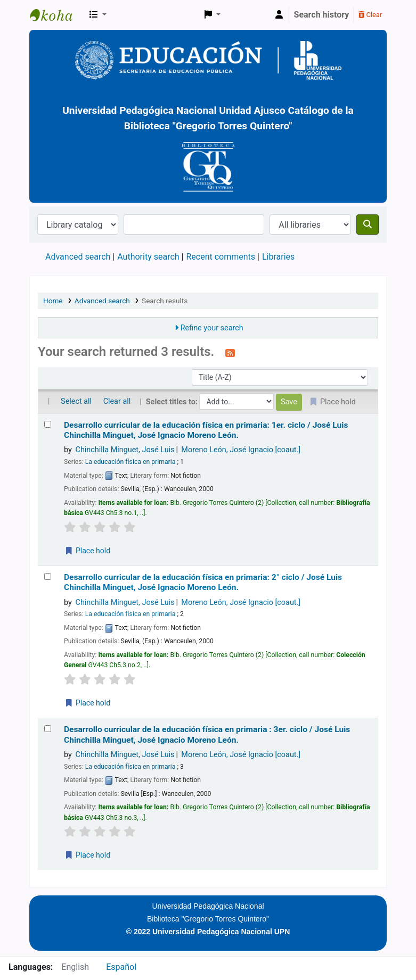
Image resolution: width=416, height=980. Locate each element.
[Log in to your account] (279, 15)
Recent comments (221, 257)
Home (53, 301)
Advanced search (78, 257)
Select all (76, 401)
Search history (322, 15)
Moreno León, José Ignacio (241, 450)
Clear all (117, 401)
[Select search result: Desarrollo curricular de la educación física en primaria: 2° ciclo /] (48, 576)
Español (121, 967)
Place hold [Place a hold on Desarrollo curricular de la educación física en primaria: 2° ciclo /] (87, 703)
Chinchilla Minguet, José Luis (125, 450)
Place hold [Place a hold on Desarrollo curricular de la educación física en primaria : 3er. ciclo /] (87, 855)
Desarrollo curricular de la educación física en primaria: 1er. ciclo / (206, 430)
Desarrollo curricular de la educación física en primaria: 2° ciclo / (203, 582)
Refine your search (212, 328)
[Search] (368, 225)
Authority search (148, 257)
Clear (370, 15)
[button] (98, 15)
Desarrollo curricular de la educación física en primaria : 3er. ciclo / (207, 734)
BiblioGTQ (56, 15)
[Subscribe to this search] (230, 353)
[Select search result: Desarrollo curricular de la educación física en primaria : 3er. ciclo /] (48, 729)
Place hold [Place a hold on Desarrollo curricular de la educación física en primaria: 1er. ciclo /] (87, 551)
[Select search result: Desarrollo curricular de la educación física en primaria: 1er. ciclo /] (48, 424)
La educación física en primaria (130, 462)
